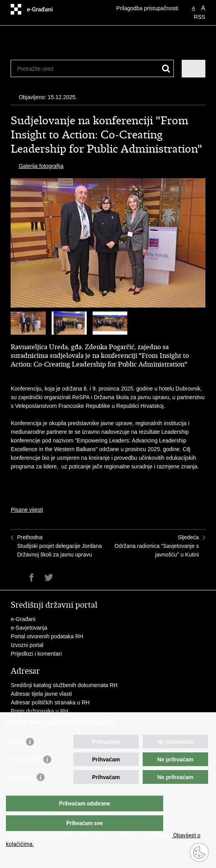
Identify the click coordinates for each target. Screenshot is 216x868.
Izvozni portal (27, 645)
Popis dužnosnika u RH (39, 711)
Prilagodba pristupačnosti (147, 8)
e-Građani (23, 619)
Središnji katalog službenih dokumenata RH (65, 685)
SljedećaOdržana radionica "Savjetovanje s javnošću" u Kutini (156, 546)
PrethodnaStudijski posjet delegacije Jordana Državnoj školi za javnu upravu (59, 546)
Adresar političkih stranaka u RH (50, 702)
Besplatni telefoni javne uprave (48, 720)
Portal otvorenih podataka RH (47, 636)
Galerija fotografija (41, 166)
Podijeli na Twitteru (49, 578)
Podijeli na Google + (66, 578)
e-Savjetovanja (29, 628)
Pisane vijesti (27, 510)
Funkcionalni (24, 775)
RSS (200, 17)
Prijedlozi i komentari (36, 654)
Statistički (20, 793)
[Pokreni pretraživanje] (166, 69)
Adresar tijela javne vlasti (41, 694)
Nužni (15, 757)
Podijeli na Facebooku (32, 578)
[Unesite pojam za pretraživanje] (46, 69)
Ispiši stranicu (15, 578)
